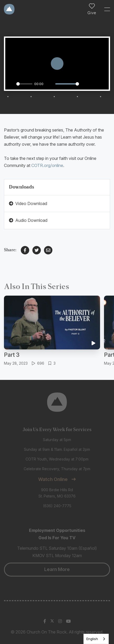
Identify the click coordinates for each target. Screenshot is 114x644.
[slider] (24, 84)
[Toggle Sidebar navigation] (105, 9)
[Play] (11, 84)
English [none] (92, 639)
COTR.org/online (47, 165)
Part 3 (12, 355)
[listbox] (96, 639)
